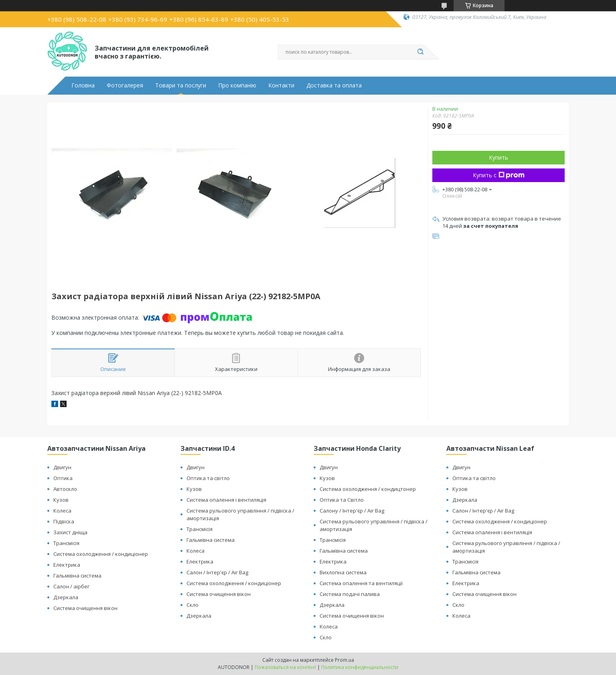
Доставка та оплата (334, 85)
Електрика (67, 565)
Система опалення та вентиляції (361, 583)
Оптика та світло (208, 478)
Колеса (62, 511)
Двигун (62, 467)
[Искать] (420, 52)
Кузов (61, 500)
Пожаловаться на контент (285, 667)
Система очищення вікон (85, 608)
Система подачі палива (350, 594)
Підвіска (64, 521)
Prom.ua (344, 660)
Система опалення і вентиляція (226, 500)
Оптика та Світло (342, 500)
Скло (192, 605)
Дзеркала (66, 597)
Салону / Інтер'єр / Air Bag (352, 511)
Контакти (281, 85)
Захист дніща (70, 532)
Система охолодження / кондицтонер (368, 489)
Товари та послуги (181, 85)
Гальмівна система (77, 576)
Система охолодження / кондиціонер (101, 554)
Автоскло (65, 489)
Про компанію (237, 85)
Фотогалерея (125, 85)
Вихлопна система (343, 572)
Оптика (63, 478)
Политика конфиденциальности (360, 667)
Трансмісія (66, 543)
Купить (498, 157)
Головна (83, 85)
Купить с (499, 175)
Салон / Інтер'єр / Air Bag (217, 572)
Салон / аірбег (71, 586)
